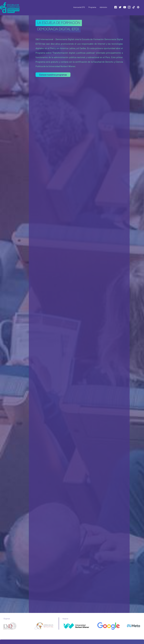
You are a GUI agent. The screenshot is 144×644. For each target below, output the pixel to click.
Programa (92, 7)
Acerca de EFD (79, 7)
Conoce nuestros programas (53, 75)
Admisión (103, 7)
